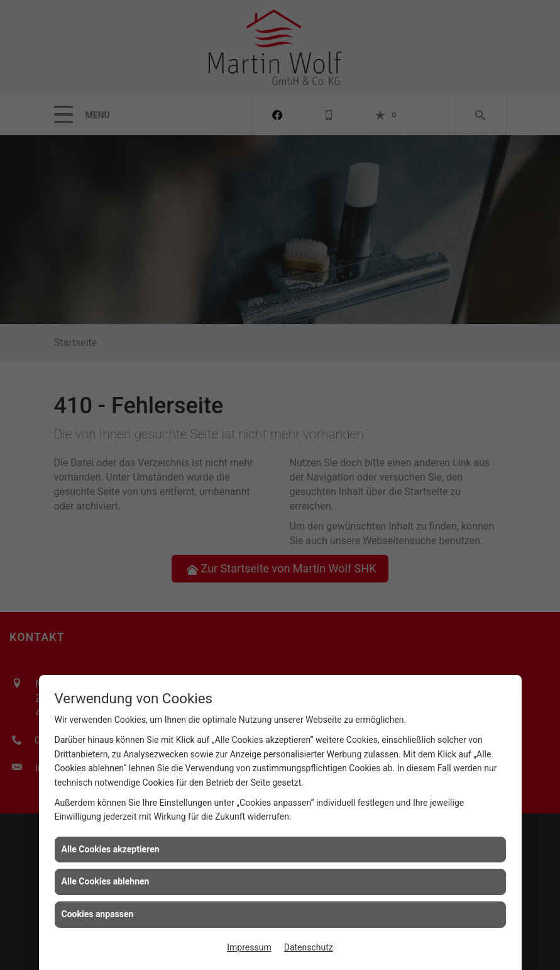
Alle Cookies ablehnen (106, 881)
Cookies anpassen (98, 914)
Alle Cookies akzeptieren (111, 849)
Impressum (249, 947)
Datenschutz (309, 947)
